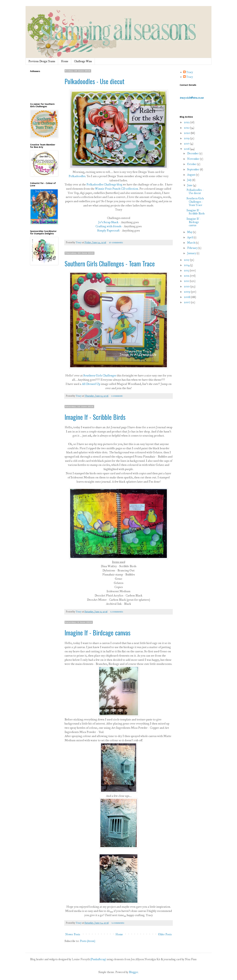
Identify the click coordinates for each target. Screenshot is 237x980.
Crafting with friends (108, 226)
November (194, 159)
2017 (187, 144)
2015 (187, 260)
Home (65, 61)
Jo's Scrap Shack (108, 222)
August (192, 175)
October (192, 164)
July (190, 180)
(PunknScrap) (98, 959)
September (194, 169)
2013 (187, 270)
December (193, 153)
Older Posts (165, 934)
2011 (187, 281)
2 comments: (117, 612)
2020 (187, 133)
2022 (187, 122)
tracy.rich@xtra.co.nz (192, 98)
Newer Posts (73, 934)
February (193, 248)
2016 (187, 149)
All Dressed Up (91, 384)
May (190, 232)
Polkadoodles (77, 176)
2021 (187, 128)
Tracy (190, 72)
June (190, 185)
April (190, 237)
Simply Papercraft (108, 230)
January (192, 253)
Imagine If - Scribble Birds (95, 417)
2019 (187, 138)
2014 (187, 265)
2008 (187, 297)
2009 (187, 292)
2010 (187, 286)
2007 (187, 302)
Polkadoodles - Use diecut (94, 81)
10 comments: (116, 242)
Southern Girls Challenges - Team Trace (110, 263)
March (191, 243)
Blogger (134, 972)
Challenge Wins (83, 61)
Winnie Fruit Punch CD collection (117, 189)
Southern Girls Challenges (100, 375)
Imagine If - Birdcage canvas (97, 633)
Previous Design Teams (42, 61)
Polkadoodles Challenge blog (104, 184)
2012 (187, 276)
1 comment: (117, 396)
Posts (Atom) (88, 941)
